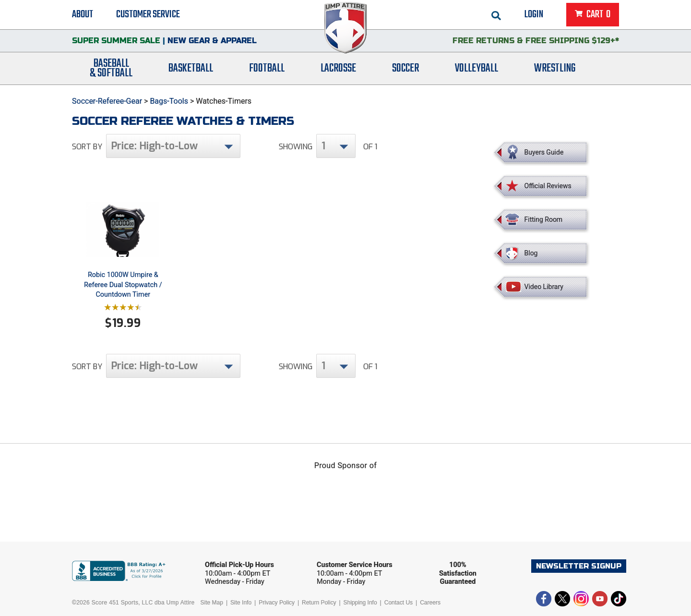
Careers (430, 603)
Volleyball (477, 68)
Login (534, 14)
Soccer (405, 68)
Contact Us (399, 603)
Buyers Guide (544, 152)
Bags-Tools (169, 101)
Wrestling (555, 68)
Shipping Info (360, 603)
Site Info (241, 603)
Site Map (212, 603)
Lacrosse (338, 68)
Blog (531, 253)
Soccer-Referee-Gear (107, 101)
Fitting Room (544, 219)
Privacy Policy (277, 603)
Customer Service (148, 14)
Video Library (544, 287)
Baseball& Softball (111, 69)
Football (267, 68)
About (83, 14)
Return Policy (319, 603)
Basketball (191, 68)
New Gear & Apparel (212, 41)
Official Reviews (548, 186)
